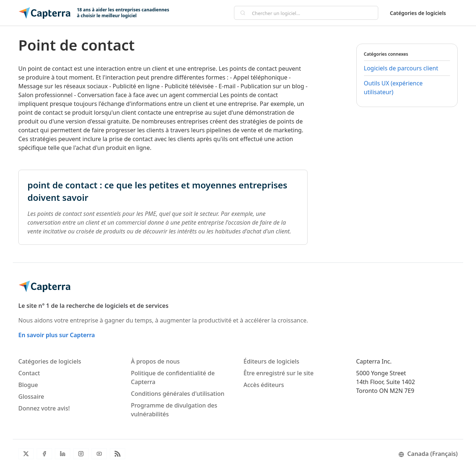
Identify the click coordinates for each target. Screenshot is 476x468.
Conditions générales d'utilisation (178, 394)
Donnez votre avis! (44, 408)
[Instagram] (81, 454)
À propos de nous (155, 361)
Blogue (28, 385)
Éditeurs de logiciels (271, 361)
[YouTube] (99, 454)
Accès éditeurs (264, 385)
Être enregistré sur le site (278, 373)
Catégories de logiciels (418, 13)
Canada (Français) (428, 454)
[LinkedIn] (63, 454)
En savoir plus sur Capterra (57, 335)
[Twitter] (26, 454)
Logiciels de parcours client (401, 68)
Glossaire (31, 397)
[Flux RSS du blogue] (118, 454)
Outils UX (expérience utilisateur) (393, 88)
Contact (29, 373)
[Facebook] (44, 454)
